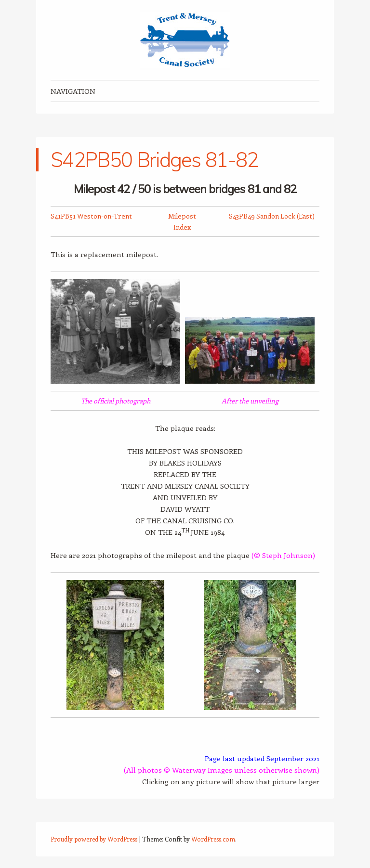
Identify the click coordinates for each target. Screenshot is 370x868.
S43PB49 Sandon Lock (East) (272, 216)
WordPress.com (213, 839)
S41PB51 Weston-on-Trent (91, 216)
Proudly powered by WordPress (94, 839)
